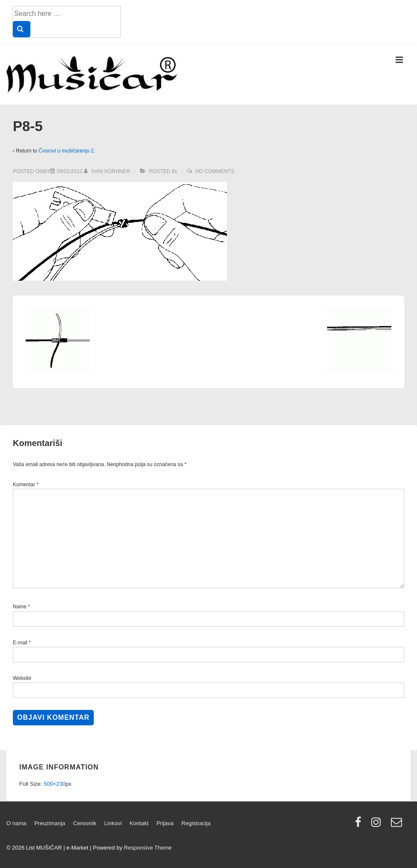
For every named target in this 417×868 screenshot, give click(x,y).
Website (22, 678)
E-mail (20, 643)
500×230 (55, 784)
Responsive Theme (148, 848)
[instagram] (378, 825)
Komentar (26, 485)
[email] (398, 825)
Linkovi (113, 823)
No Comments (215, 171)
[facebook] (360, 825)
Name (20, 607)
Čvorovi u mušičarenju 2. (67, 151)
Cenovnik (85, 823)
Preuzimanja (50, 823)
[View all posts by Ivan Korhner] (108, 171)
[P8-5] (70, 171)
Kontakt (139, 823)
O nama (16, 823)
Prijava (165, 823)
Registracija (196, 823)
